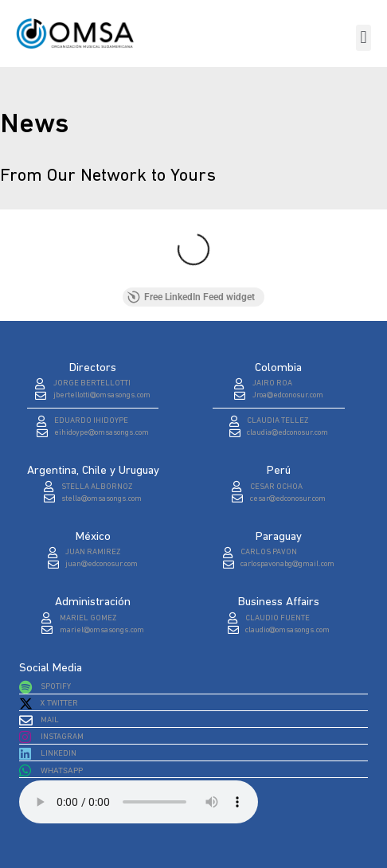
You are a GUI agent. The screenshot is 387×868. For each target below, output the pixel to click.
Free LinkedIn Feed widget (191, 297)
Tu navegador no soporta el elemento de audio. (139, 802)
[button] (364, 38)
